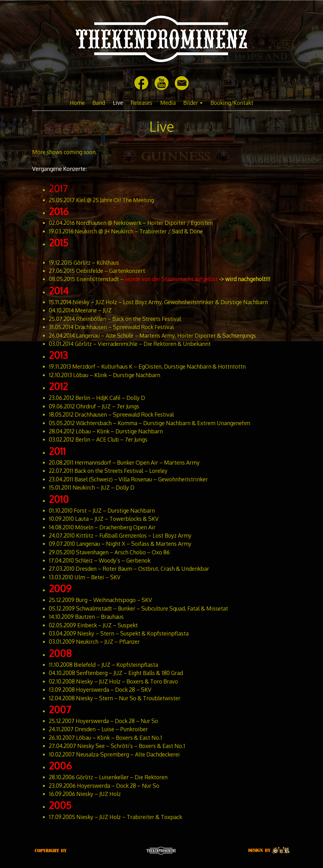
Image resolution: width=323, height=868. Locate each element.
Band (99, 103)
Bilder (191, 103)
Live (118, 103)
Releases (141, 103)
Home (77, 103)
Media (168, 103)
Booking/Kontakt (232, 103)
